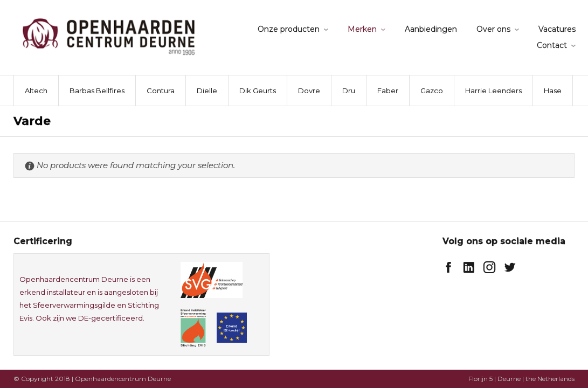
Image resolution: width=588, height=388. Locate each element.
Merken (362, 29)
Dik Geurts (258, 91)
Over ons (493, 29)
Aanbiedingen (431, 29)
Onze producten (289, 29)
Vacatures (557, 29)
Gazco (432, 91)
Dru (349, 91)
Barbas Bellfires (97, 91)
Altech (36, 91)
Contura (161, 91)
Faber (388, 91)
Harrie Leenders (493, 91)
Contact (552, 45)
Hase (553, 91)
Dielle (207, 91)
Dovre (309, 91)
